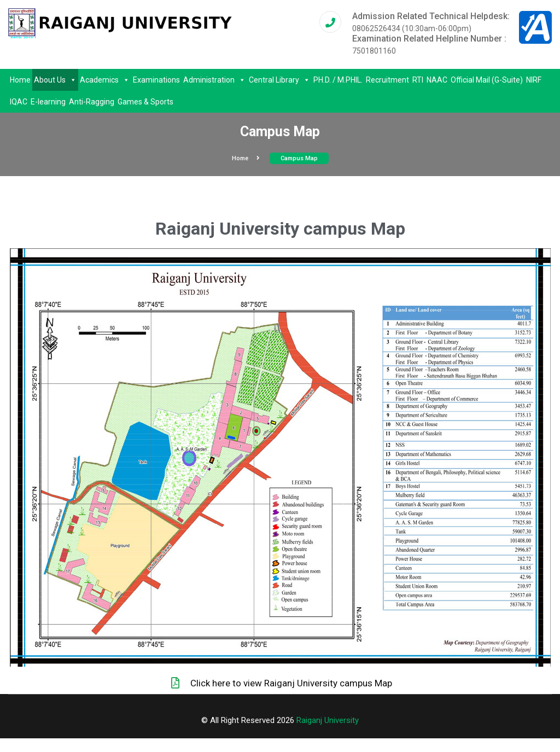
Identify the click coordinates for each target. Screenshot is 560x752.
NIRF (534, 80)
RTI (418, 80)
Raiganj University (328, 720)
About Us (55, 80)
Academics (105, 80)
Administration (214, 80)
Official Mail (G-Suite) (487, 80)
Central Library (279, 80)
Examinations (156, 80)
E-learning (48, 102)
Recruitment (387, 80)
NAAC (437, 80)
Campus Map (299, 158)
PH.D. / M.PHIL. (338, 80)
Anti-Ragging (92, 102)
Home (20, 80)
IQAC (19, 102)
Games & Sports (145, 102)
